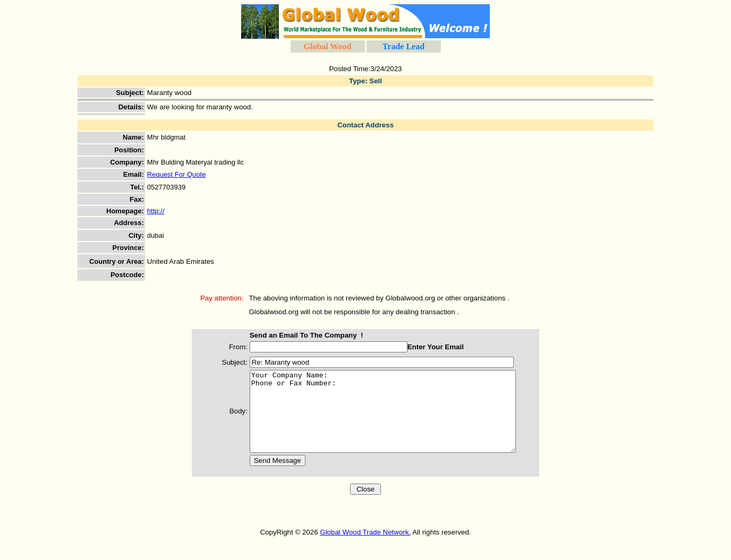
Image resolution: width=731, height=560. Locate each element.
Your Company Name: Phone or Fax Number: (388, 419)
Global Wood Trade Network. (365, 548)
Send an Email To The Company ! (296, 335)
